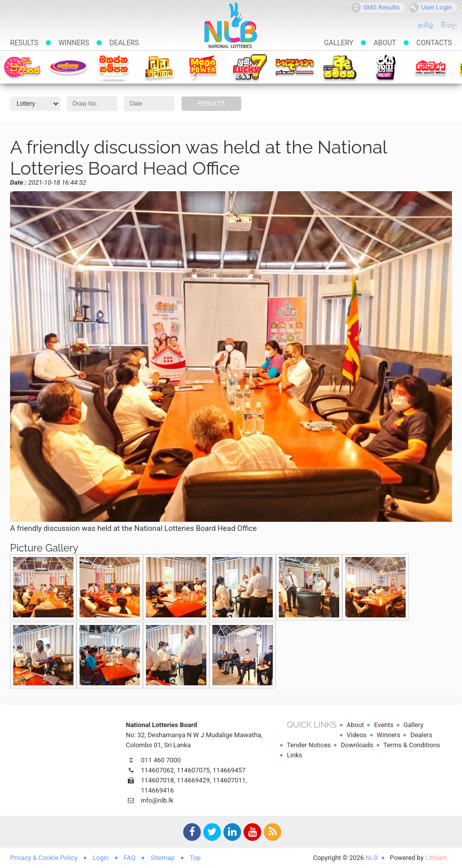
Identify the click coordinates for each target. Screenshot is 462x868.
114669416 (158, 790)
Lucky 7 (249, 67)
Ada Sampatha (340, 67)
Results (24, 43)
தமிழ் (426, 25)
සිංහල (449, 25)
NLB (371, 858)
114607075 (193, 770)
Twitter (211, 833)
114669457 (229, 770)
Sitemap (163, 858)
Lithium (436, 858)
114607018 (158, 780)
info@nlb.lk (157, 800)
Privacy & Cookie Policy (44, 858)
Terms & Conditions (412, 745)
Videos (357, 735)
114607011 (229, 780)
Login (101, 858)
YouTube (251, 833)
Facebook (191, 833)
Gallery (339, 43)
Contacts (434, 43)
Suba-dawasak (22, 67)
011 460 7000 (161, 760)
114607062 (158, 770)
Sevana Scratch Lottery (431, 67)
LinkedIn (231, 833)
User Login (431, 8)
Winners (74, 43)
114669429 (193, 780)
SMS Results (375, 8)
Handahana (295, 67)
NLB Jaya (385, 67)
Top (195, 858)
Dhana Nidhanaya (159, 67)
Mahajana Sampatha (113, 67)
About (385, 43)
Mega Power (204, 67)
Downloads (357, 745)
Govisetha (68, 67)
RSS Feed (271, 833)
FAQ (130, 858)
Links (295, 755)
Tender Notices (309, 745)
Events (383, 725)
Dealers (124, 43)
